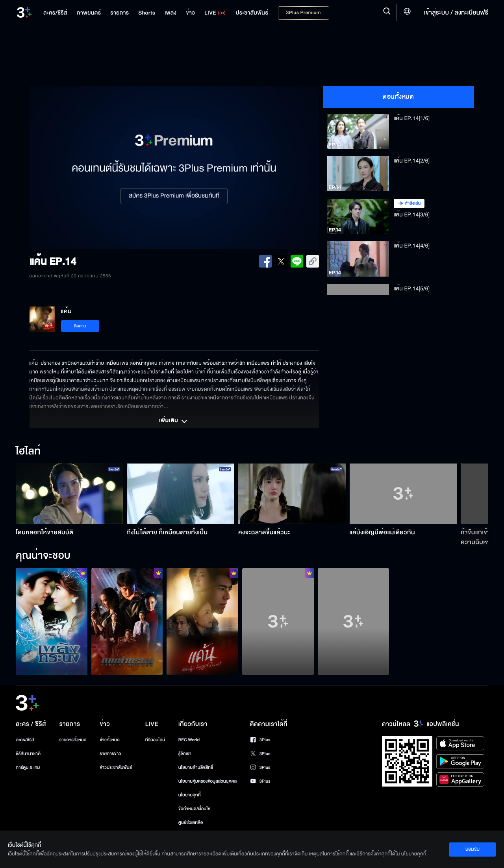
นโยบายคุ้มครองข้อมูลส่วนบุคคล (208, 781)
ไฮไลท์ (28, 452)
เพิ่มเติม (174, 421)
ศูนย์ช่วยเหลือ (191, 823)
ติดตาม (80, 326)
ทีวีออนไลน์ (155, 740)
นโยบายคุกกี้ (190, 795)
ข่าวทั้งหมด (110, 740)
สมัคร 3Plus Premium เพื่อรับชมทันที (174, 196)
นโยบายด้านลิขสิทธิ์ (196, 767)
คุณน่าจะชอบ (43, 556)
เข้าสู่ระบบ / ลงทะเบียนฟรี (456, 13)
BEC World (189, 740)
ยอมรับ (472, 849)
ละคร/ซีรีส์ (25, 740)
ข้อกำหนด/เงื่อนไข (194, 809)
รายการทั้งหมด (73, 740)
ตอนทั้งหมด (398, 97)
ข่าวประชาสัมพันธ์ (116, 767)
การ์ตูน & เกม (28, 767)
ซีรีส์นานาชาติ (28, 754)
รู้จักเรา (185, 754)
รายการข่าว (110, 754)
